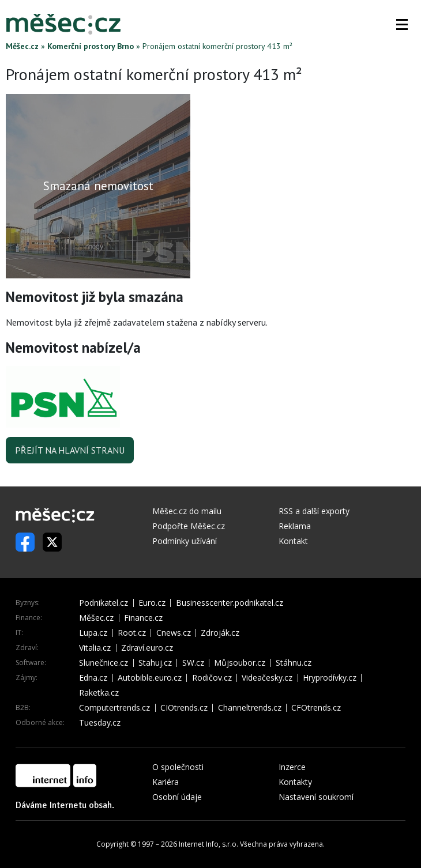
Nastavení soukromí (316, 797)
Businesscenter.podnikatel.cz (230, 603)
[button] (402, 24)
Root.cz (132, 633)
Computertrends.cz (114, 708)
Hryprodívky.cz (330, 678)
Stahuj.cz (155, 663)
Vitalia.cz (95, 648)
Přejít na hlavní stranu (70, 450)
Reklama (295, 526)
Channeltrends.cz (250, 708)
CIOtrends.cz (184, 708)
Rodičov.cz (212, 678)
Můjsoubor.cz (240, 663)
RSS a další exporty (314, 511)
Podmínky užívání (185, 541)
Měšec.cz (22, 46)
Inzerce (292, 767)
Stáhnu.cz (294, 663)
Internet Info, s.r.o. (208, 844)
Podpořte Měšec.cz (189, 526)
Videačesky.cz (267, 678)
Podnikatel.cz (104, 603)
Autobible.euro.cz (150, 678)
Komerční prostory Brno (91, 46)
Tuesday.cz (100, 723)
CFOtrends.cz (316, 708)
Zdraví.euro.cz (147, 648)
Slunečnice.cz (104, 663)
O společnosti (178, 767)
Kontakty (295, 782)
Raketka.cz (99, 693)
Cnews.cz (174, 633)
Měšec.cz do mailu (187, 511)
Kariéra (166, 782)
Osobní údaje (177, 797)
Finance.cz (143, 618)
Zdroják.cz (220, 633)
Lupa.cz (93, 633)
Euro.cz (152, 603)
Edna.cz (93, 678)
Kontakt (293, 541)
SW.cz (193, 663)
